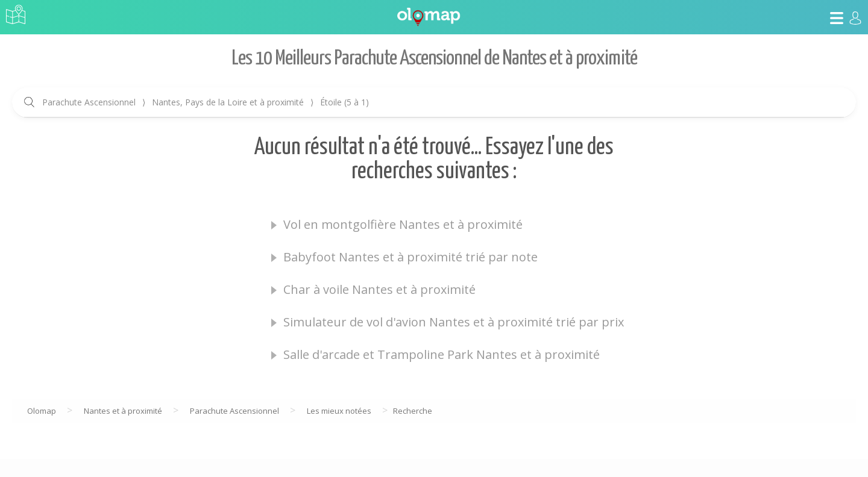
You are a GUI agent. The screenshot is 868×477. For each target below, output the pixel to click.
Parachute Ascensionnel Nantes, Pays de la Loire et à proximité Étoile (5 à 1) (206, 102)
